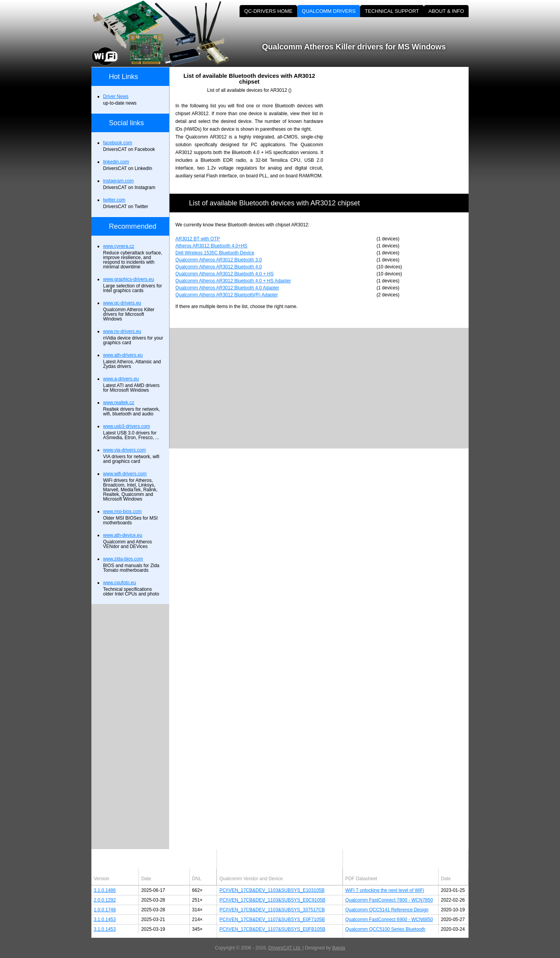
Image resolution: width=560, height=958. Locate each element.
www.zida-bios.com (123, 559)
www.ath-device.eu (123, 535)
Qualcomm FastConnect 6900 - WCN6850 (389, 919)
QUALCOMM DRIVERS (329, 11)
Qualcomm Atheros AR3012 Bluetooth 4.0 (219, 267)
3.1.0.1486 (105, 890)
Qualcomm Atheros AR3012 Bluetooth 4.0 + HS (224, 274)
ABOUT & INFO (446, 11)
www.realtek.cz (119, 403)
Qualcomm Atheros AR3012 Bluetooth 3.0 (219, 260)
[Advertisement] (402, 121)
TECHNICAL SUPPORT (392, 11)
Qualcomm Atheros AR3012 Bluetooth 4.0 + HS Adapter (233, 281)
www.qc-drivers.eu (122, 303)
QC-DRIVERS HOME (268, 11)
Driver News (116, 96)
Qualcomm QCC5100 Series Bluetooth (385, 929)
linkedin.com (116, 162)
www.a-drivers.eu (121, 379)
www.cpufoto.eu (120, 583)
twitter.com (114, 200)
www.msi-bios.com (122, 511)
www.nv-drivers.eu (122, 331)
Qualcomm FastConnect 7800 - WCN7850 (389, 900)
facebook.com (118, 143)
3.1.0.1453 (105, 919)
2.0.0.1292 (105, 900)
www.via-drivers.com (124, 450)
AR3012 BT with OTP (198, 239)
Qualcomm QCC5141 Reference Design (387, 910)
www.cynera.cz (119, 246)
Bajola (339, 948)
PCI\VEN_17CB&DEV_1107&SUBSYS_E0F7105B (272, 919)
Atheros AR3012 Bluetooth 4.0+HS (211, 246)
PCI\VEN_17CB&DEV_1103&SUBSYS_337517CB (272, 910)
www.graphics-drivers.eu (129, 279)
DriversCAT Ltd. (285, 948)
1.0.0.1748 (105, 910)
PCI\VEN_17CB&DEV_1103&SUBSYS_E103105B (272, 890)
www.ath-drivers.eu (123, 355)
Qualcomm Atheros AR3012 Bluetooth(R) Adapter (227, 295)
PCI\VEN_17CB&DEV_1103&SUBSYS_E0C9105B (272, 900)
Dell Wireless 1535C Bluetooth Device (215, 253)
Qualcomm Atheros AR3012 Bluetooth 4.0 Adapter (227, 288)
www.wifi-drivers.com (125, 474)
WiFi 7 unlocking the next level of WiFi (385, 890)
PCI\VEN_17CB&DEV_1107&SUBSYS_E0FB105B (272, 929)
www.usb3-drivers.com (127, 426)
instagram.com (118, 181)
